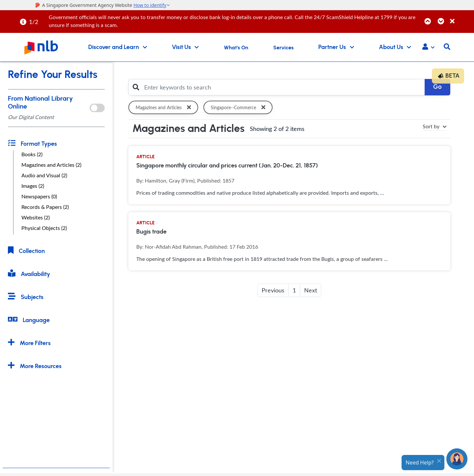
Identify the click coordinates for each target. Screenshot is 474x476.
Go (437, 87)
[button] (428, 47)
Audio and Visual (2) (44, 175)
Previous (273, 290)
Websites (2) (36, 217)
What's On (236, 48)
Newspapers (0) (39, 196)
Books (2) (32, 154)
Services (283, 48)
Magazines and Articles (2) (51, 165)
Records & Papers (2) (45, 207)
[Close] (461, 18)
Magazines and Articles (165, 107)
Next (311, 290)
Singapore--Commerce (239, 107)
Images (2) (33, 186)
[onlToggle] (97, 108)
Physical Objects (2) (44, 228)
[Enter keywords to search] (283, 87)
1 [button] (294, 290)
